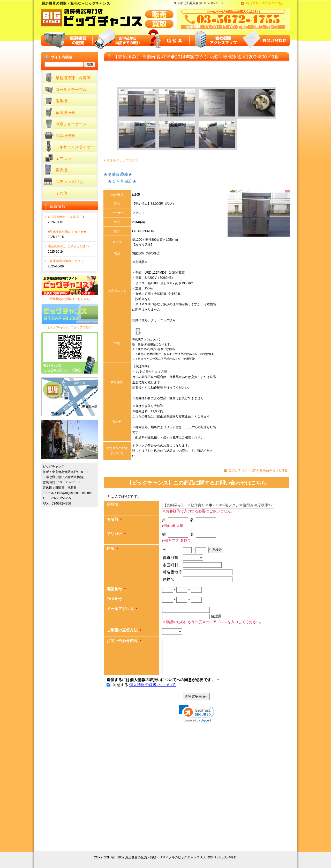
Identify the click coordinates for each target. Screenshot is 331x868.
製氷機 (61, 101)
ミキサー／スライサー (75, 147)
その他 (61, 193)
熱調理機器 (65, 136)
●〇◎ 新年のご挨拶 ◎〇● (66, 217)
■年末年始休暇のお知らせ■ (67, 232)
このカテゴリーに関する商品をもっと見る (258, 470)
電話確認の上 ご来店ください (68, 246)
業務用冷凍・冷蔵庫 (73, 78)
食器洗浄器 (65, 112)
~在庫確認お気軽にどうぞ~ (67, 261)
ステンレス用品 (69, 182)
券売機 (61, 170)
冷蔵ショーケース (71, 124)
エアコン (63, 159)
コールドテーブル (71, 89)
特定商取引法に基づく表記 (265, 3)
